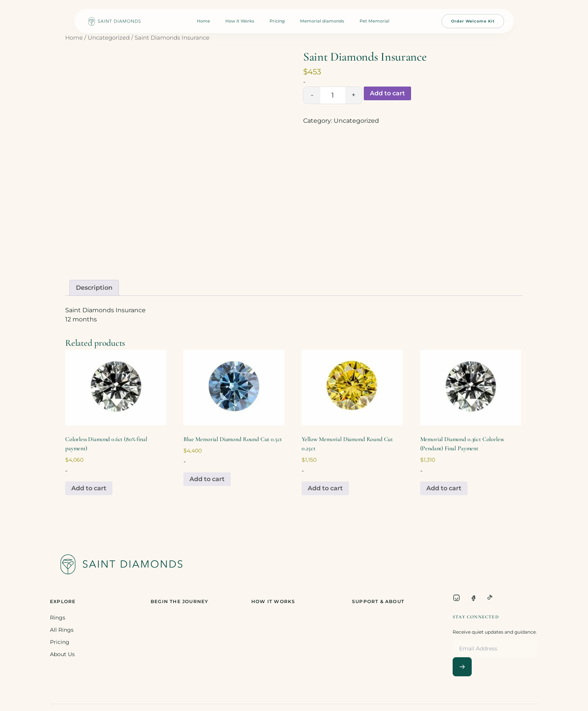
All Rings (62, 630)
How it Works (240, 21)
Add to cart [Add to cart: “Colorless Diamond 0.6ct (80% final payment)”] (89, 488)
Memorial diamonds (322, 21)
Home (203, 21)
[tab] (94, 288)
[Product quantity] (333, 95)
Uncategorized (109, 38)
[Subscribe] (462, 667)
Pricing (277, 21)
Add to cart (387, 93)
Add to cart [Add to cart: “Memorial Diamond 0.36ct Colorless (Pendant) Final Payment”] (444, 488)
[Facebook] (473, 598)
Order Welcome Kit (473, 21)
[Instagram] (456, 598)
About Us (62, 654)
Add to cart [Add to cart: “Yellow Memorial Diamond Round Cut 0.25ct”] (325, 488)
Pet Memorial (374, 21)
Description (94, 288)
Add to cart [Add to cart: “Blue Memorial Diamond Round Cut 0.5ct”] (207, 479)
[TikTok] (490, 598)
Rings (58, 618)
